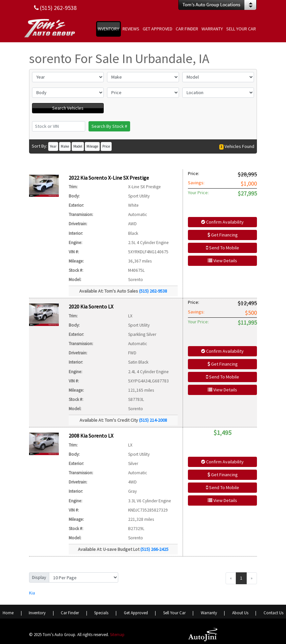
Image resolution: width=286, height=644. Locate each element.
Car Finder (70, 613)
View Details (222, 261)
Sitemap (117, 635)
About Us (240, 613)
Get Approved (136, 613)
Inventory (37, 613)
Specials (101, 613)
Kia (32, 593)
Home (8, 613)
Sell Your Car (174, 613)
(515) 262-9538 (153, 291)
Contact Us (273, 613)
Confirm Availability (222, 222)
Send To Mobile (223, 248)
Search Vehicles (68, 108)
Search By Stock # (109, 126)
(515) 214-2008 (153, 420)
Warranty (209, 613)
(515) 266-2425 (154, 549)
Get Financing (223, 235)
